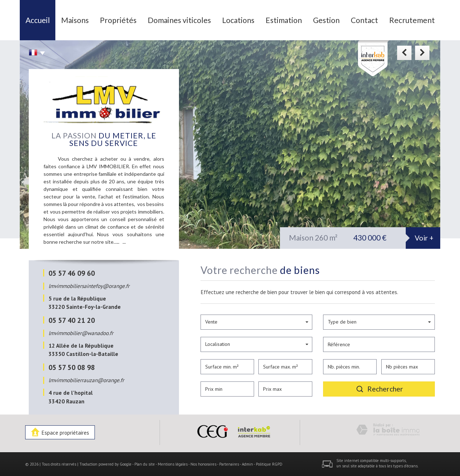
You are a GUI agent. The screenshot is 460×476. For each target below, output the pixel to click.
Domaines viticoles (179, 20)
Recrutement (412, 20)
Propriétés (118, 20)
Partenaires (229, 464)
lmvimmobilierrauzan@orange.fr (86, 380)
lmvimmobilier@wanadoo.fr (81, 333)
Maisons (75, 20)
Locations (238, 20)
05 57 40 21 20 (72, 320)
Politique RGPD (269, 464)
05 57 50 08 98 (72, 367)
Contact (364, 20)
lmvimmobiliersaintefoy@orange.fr (89, 286)
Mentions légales (173, 464)
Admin (247, 464)
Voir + (424, 238)
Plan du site (145, 464)
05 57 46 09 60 (72, 273)
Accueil (38, 20)
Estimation (284, 20)
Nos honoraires (203, 464)
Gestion (326, 20)
